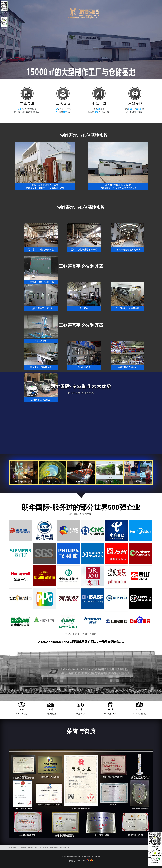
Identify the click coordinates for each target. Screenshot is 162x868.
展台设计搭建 (54, 848)
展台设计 (23, 848)
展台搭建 (31, 848)
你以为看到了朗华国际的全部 (81, 634)
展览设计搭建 (65, 848)
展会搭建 (38, 848)
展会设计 (45, 848)
